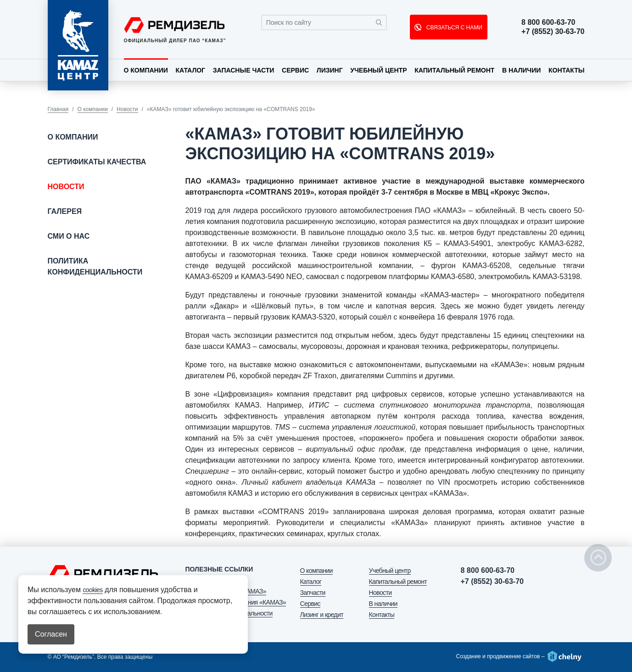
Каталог (190, 70)
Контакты (566, 70)
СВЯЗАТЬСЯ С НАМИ (453, 28)
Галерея (65, 211)
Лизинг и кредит (322, 615)
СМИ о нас (69, 236)
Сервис (295, 70)
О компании (146, 70)
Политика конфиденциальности (95, 266)
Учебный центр (378, 70)
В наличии (521, 70)
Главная (58, 109)
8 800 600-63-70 (548, 22)
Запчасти (313, 593)
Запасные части (244, 70)
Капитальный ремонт (454, 70)
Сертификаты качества (97, 162)
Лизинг (330, 70)
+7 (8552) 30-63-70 (553, 32)
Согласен (51, 634)
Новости (127, 109)
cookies (92, 590)
